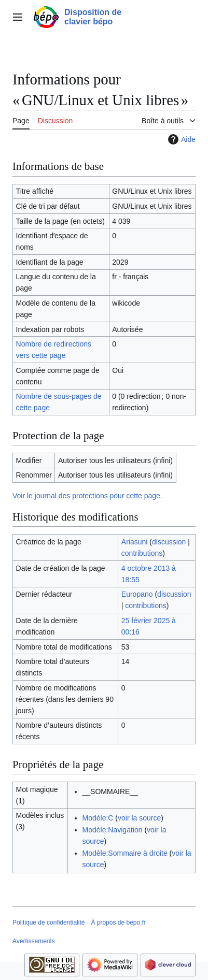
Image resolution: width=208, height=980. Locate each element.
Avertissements (34, 941)
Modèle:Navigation (113, 830)
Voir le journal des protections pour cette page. (87, 496)
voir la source (139, 818)
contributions (142, 553)
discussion (169, 542)
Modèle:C (98, 818)
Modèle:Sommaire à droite (125, 853)
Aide (181, 139)
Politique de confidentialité (48, 923)
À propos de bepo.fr (118, 923)
